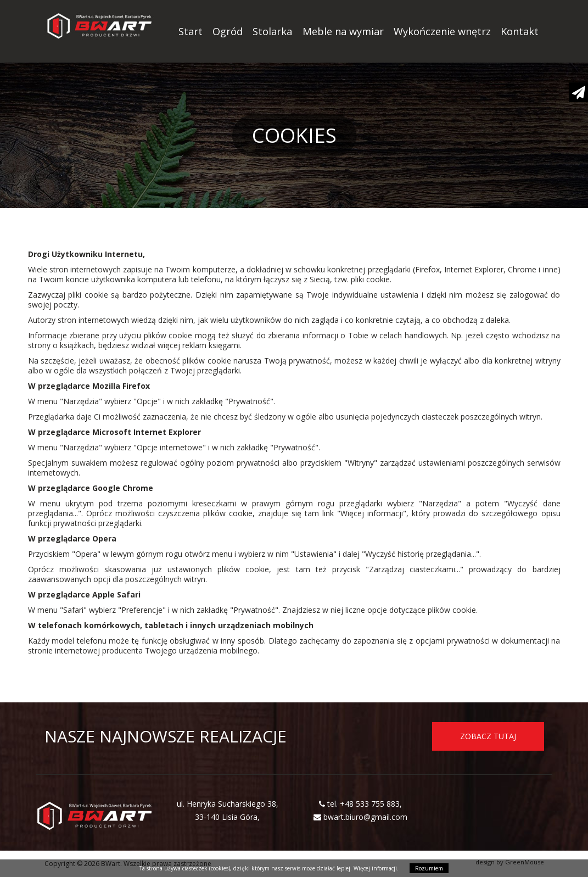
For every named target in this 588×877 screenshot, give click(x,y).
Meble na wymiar (343, 31)
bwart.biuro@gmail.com (365, 817)
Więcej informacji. (376, 868)
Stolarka (272, 31)
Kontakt (520, 31)
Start (191, 31)
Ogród (228, 31)
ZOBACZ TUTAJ (488, 736)
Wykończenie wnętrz (442, 31)
